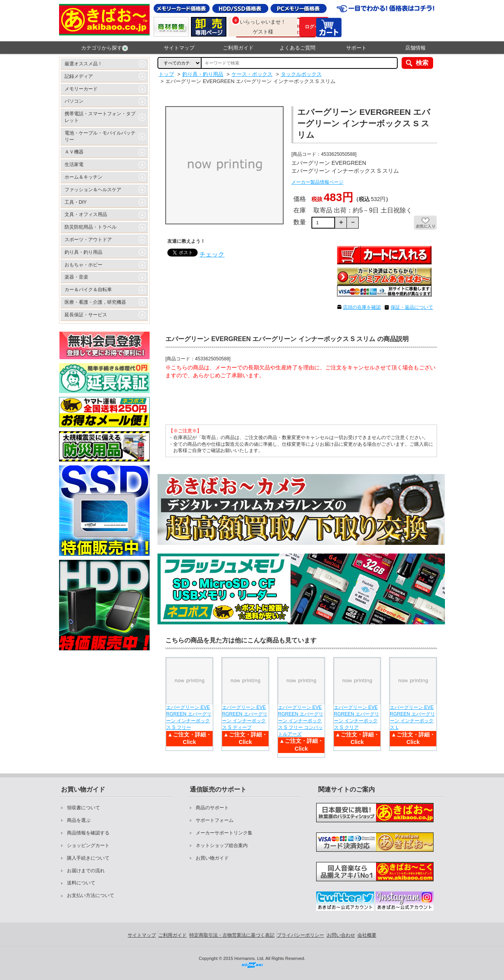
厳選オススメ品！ (83, 64)
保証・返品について (412, 307)
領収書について (83, 808)
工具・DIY (76, 202)
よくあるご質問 (297, 48)
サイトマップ (179, 48)
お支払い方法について (91, 895)
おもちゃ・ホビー (83, 265)
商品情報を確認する (88, 833)
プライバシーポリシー (300, 935)
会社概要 (367, 935)
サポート (356, 48)
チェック (212, 254)
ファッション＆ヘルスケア (93, 190)
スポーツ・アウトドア (88, 240)
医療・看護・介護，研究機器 (95, 302)
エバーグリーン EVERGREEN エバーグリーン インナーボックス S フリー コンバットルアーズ (301, 721)
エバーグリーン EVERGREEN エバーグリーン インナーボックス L (412, 717)
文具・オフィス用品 (86, 214)
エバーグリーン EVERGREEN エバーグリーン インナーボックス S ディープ (245, 717)
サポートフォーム (215, 820)
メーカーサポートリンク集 (224, 833)
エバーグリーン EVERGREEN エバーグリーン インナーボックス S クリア (357, 717)
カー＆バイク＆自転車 (88, 290)
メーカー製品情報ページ (317, 182)
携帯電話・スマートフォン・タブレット (100, 117)
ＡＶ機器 (74, 152)
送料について (81, 883)
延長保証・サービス (86, 315)
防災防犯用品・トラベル (91, 227)
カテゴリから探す (105, 48)
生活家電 (74, 164)
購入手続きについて (88, 858)
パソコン (74, 101)
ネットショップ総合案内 (222, 845)
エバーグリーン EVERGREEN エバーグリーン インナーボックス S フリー (189, 717)
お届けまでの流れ (86, 871)
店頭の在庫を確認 (362, 307)
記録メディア (79, 76)
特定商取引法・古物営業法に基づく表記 (232, 935)
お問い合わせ (341, 935)
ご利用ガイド (238, 48)
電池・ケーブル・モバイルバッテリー (100, 136)
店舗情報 (415, 48)
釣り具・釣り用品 (83, 252)
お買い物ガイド (212, 858)
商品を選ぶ (79, 820)
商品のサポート (212, 808)
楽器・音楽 (76, 277)
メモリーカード (81, 89)
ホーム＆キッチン (83, 177)
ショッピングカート (88, 845)
